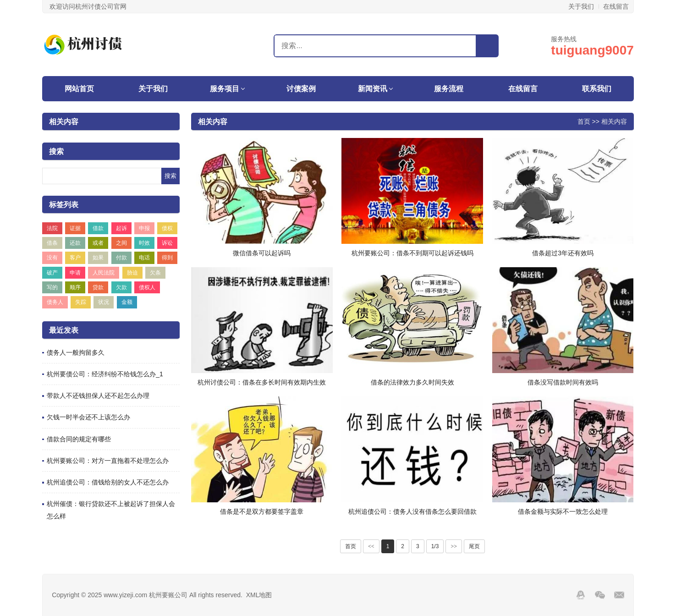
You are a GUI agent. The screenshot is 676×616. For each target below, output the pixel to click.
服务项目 (225, 89)
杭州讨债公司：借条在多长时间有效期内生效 (262, 382)
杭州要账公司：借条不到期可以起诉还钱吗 (412, 253)
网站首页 (79, 89)
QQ (581, 595)
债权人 (147, 287)
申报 (144, 228)
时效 (144, 243)
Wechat (600, 595)
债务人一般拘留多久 (76, 352)
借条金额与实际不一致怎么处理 (563, 511)
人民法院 (104, 273)
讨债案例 (301, 89)
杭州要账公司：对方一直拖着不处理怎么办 (108, 461)
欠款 (121, 287)
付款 (121, 258)
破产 (52, 273)
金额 (127, 302)
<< (371, 546)
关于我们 (581, 6)
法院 (52, 228)
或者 (98, 243)
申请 (75, 273)
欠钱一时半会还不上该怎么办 (88, 417)
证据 (75, 228)
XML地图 (259, 595)
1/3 (435, 546)
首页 (584, 121)
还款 (75, 243)
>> (454, 546)
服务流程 (449, 89)
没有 (52, 258)
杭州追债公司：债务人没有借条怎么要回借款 (412, 511)
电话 (144, 258)
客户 (75, 258)
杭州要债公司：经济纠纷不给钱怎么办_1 (105, 374)
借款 (98, 228)
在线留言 (616, 6)
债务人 (55, 302)
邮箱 (619, 595)
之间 (121, 243)
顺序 (75, 287)
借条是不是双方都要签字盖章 (262, 511)
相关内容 (64, 122)
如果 (98, 258)
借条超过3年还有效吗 (563, 253)
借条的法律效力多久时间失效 (412, 382)
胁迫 (132, 273)
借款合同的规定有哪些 (79, 439)
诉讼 (167, 243)
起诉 (121, 228)
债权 (167, 228)
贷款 (98, 287)
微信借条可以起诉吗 (262, 253)
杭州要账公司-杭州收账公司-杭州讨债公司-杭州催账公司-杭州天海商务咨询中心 (99, 44)
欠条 (155, 273)
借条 (52, 243)
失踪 (81, 302)
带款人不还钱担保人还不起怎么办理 (98, 396)
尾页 (474, 546)
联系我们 (597, 89)
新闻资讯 (373, 89)
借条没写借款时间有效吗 (563, 382)
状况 (104, 302)
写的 (52, 287)
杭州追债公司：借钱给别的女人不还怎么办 (108, 482)
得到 (167, 258)
